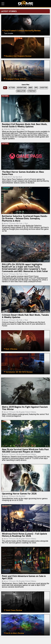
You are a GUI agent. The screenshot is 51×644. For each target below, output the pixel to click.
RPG (36, 88)
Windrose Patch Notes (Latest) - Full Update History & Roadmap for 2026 (24, 535)
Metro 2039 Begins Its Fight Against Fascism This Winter (25, 408)
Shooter (44, 88)
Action (12, 88)
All (5, 88)
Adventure (22, 88)
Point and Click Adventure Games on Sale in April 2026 (24, 577)
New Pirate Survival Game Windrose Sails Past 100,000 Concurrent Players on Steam (25, 451)
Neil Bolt (19, 177)
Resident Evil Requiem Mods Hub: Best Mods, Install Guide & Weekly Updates (25, 125)
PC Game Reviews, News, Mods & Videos (26, 3)
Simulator (21, 91)
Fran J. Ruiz (20, 129)
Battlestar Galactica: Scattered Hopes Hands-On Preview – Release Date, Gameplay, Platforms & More (25, 219)
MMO (31, 88)
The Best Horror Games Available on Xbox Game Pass (23, 173)
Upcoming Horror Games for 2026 (19, 494)
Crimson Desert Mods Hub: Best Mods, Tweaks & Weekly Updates (25, 316)
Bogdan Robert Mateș (28, 412)
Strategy (32, 91)
